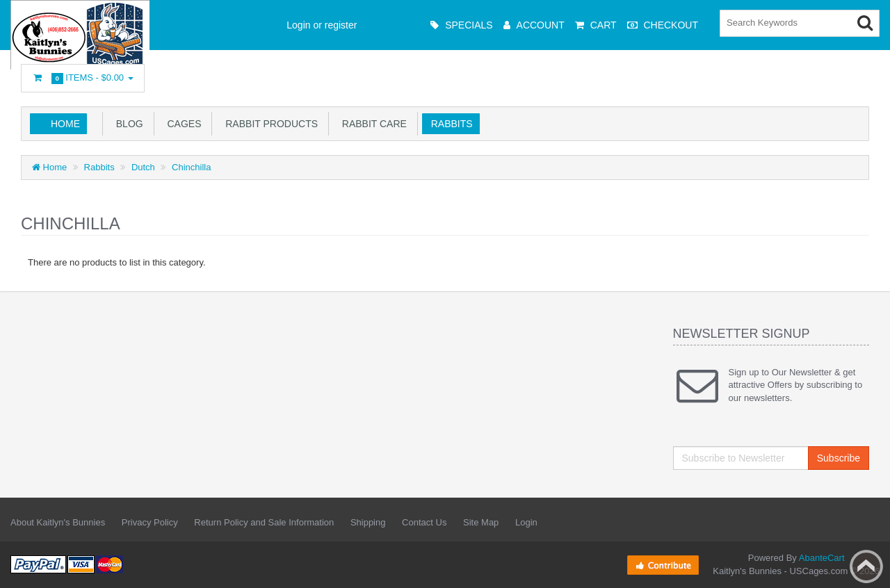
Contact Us (424, 522)
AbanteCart (822, 558)
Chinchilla (191, 167)
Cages (182, 124)
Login (526, 522)
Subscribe (839, 458)
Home (65, 124)
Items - (83, 78)
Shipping (368, 522)
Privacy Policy (150, 522)
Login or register (322, 25)
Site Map (481, 522)
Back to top (866, 566)
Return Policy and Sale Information (264, 522)
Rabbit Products (269, 124)
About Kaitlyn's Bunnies (58, 522)
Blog (127, 124)
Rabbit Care (372, 124)
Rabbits (449, 124)
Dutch (143, 167)
